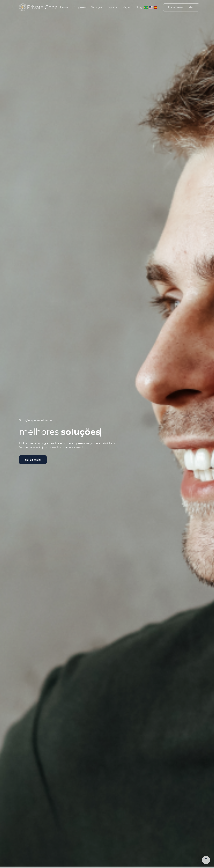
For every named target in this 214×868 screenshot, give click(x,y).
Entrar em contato (181, 7)
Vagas (127, 7)
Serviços (97, 7)
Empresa (80, 7)
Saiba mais (33, 460)
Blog (139, 7)
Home (64, 7)
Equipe (112, 7)
